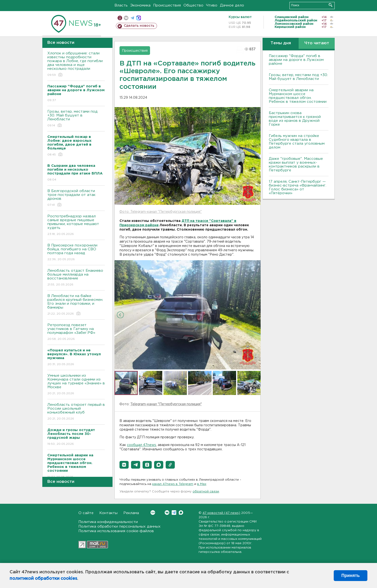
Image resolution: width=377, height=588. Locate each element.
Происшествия (167, 5)
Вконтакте (153, 513)
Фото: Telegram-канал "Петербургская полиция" (160, 212)
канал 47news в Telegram (173, 484)
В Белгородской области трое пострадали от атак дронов (76, 198)
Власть (121, 5)
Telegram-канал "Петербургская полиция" (166, 404)
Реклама (131, 513)
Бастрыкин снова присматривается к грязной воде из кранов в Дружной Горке (295, 119)
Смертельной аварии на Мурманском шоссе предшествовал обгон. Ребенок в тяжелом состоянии (298, 96)
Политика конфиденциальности (108, 522)
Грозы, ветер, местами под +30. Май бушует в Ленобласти (76, 119)
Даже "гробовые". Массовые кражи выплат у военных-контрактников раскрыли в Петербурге (296, 165)
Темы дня (281, 43)
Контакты (108, 513)
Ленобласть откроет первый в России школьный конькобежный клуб (76, 412)
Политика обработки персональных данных (119, 527)
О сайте (86, 513)
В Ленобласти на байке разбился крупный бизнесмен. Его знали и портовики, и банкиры (76, 305)
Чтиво (212, 5)
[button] (124, 465)
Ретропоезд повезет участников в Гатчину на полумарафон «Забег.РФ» (76, 332)
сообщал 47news (141, 445)
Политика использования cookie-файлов (116, 531)
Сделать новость (139, 26)
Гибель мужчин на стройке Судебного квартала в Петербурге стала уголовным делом (297, 142)
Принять (351, 575)
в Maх (202, 484)
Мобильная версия (120, 18)
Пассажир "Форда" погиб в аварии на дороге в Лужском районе (296, 60)
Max (181, 513)
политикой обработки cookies (43, 579)
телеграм (132, 18)
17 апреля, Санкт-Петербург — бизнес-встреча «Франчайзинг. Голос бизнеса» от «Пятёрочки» (298, 187)
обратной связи (206, 492)
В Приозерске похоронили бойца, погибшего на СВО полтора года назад (76, 253)
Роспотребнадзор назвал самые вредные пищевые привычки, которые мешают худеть (76, 225)
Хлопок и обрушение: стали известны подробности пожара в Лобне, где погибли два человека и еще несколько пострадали (76, 64)
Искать (330, 5)
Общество (193, 5)
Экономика (140, 5)
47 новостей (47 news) (221, 513)
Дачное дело (232, 5)
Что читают (317, 43)
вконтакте (126, 18)
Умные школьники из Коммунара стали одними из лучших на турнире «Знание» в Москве (76, 385)
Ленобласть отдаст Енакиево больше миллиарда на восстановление (76, 278)
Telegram (174, 513)
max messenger (139, 18)
